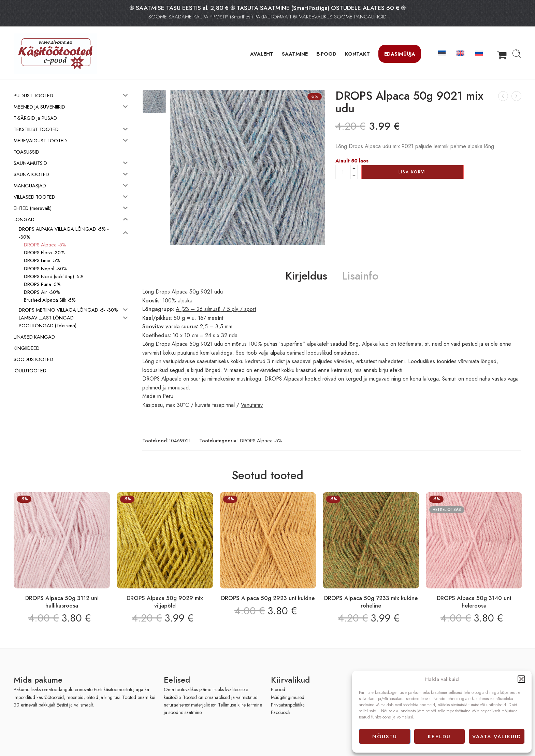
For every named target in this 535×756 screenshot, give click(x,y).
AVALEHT (262, 54)
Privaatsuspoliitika (288, 705)
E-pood (278, 689)
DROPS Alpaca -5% (261, 440)
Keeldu (439, 737)
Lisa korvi (412, 172)
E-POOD (326, 54)
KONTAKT (357, 54)
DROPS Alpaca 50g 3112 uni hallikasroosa (62, 602)
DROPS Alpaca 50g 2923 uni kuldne (268, 598)
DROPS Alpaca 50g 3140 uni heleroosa (474, 602)
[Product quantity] (343, 172)
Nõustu (385, 737)
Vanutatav (252, 405)
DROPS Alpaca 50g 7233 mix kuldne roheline (371, 602)
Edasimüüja (400, 54)
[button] (521, 679)
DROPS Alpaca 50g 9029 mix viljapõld (165, 602)
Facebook (281, 712)
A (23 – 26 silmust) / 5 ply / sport (216, 309)
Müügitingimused (288, 697)
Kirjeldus (306, 276)
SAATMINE (295, 54)
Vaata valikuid (497, 737)
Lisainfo (360, 276)
